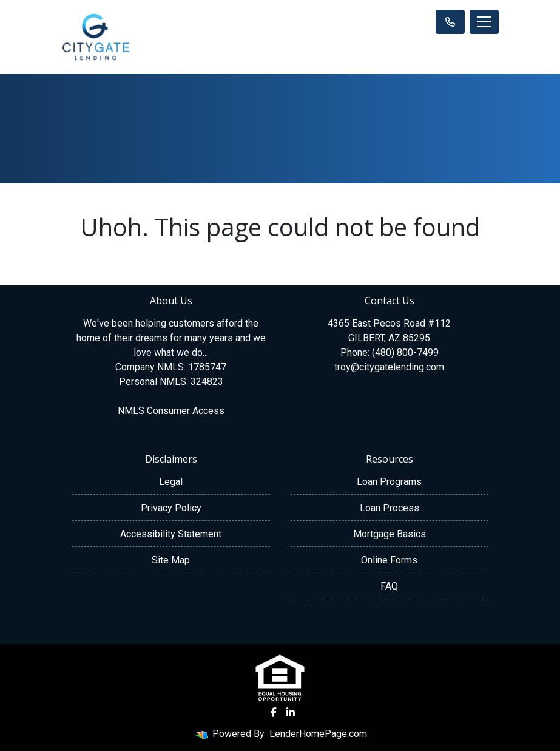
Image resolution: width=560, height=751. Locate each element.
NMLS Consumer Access (171, 411)
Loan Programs (389, 482)
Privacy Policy (171, 508)
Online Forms (389, 560)
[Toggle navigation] (484, 22)
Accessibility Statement (171, 534)
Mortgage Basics (390, 534)
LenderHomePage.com (318, 734)
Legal (171, 482)
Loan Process (390, 508)
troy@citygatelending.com (389, 367)
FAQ (389, 586)
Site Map (171, 560)
